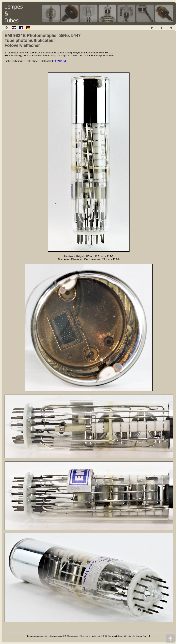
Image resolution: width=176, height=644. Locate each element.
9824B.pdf (60, 61)
